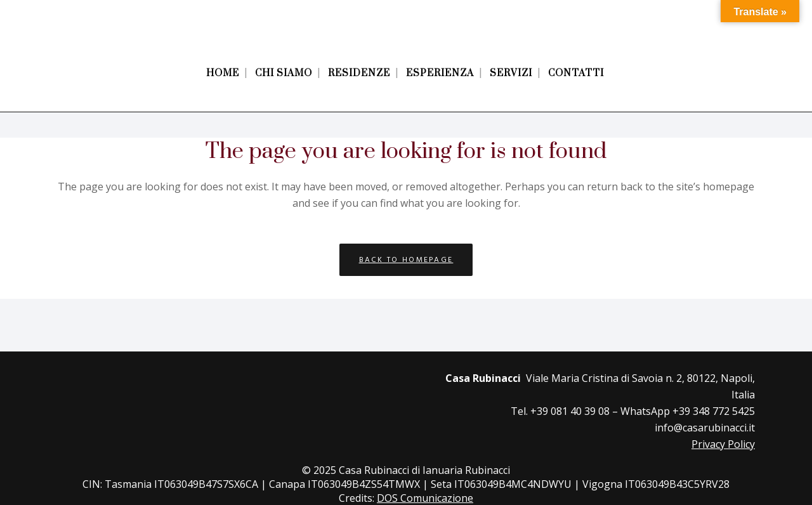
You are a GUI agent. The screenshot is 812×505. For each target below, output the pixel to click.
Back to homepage (406, 260)
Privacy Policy (723, 444)
